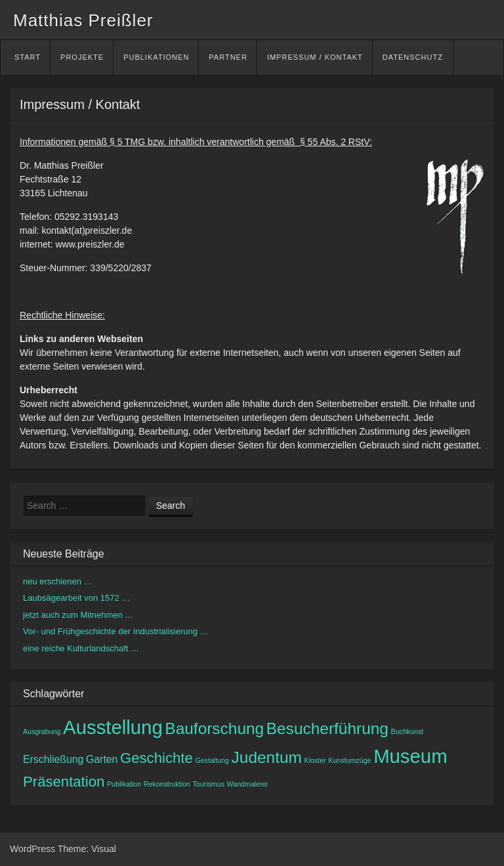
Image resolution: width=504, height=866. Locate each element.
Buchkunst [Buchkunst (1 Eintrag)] (408, 731)
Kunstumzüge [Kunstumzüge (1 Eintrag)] (349, 760)
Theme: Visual (87, 849)
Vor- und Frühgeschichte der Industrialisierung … (116, 631)
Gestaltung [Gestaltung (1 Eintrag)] (212, 760)
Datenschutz (413, 57)
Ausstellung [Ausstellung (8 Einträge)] (113, 727)
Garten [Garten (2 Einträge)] (102, 759)
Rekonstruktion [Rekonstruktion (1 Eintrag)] (167, 784)
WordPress (32, 849)
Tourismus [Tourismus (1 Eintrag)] (208, 784)
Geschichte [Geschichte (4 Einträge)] (157, 758)
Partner (228, 57)
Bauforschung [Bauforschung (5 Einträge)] (214, 728)
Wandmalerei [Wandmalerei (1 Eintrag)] (247, 784)
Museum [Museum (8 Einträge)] (410, 756)
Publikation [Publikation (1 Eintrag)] (124, 784)
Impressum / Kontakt (315, 57)
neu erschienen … (58, 581)
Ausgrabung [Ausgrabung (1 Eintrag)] (42, 731)
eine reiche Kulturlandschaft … (81, 648)
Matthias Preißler (83, 20)
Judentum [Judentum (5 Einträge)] (267, 757)
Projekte (82, 57)
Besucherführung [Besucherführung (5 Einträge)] (327, 728)
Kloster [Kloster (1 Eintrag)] (315, 760)
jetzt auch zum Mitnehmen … (78, 615)
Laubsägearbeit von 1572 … (76, 598)
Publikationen (156, 57)
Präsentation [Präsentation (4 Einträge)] (64, 782)
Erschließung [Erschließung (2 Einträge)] (53, 759)
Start (28, 57)
